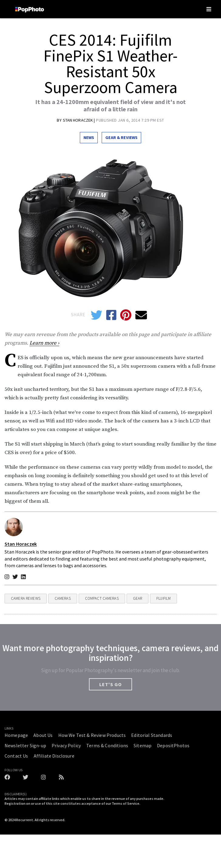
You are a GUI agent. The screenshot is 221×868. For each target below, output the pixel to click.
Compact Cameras (102, 598)
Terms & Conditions (107, 745)
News (89, 137)
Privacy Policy (66, 745)
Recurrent (25, 820)
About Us (43, 735)
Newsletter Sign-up (25, 745)
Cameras (63, 598)
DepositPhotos (173, 745)
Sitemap (143, 745)
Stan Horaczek (78, 120)
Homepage (16, 735)
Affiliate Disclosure (54, 756)
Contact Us (16, 756)
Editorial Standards (152, 735)
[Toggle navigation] (209, 9)
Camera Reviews (26, 598)
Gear (138, 598)
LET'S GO (110, 684)
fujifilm (163, 598)
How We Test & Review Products (92, 735)
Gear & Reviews (121, 137)
